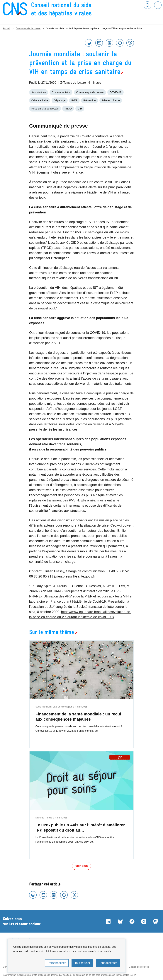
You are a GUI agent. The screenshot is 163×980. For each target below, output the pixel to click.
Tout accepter (108, 963)
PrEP (74, 100)
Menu (158, 5)
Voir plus (81, 866)
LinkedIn (108, 921)
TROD (68, 109)
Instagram (144, 921)
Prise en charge (111, 100)
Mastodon (156, 921)
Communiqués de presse (28, 28)
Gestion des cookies (139, 967)
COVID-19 (116, 92)
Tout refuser (82, 963)
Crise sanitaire (40, 100)
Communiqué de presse (90, 92)
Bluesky (130, 43)
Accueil (7, 28)
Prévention (90, 100)
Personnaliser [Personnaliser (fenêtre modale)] (57, 963)
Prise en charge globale (45, 109)
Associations (39, 92)
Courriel (99, 43)
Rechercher (147, 5)
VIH (80, 109)
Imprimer (89, 43)
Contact (7, 967)
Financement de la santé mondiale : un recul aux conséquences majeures (78, 717)
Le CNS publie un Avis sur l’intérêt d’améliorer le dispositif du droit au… (80, 828)
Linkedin (109, 43)
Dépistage (60, 100)
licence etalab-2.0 (124, 975)
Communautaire (61, 92)
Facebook (120, 43)
